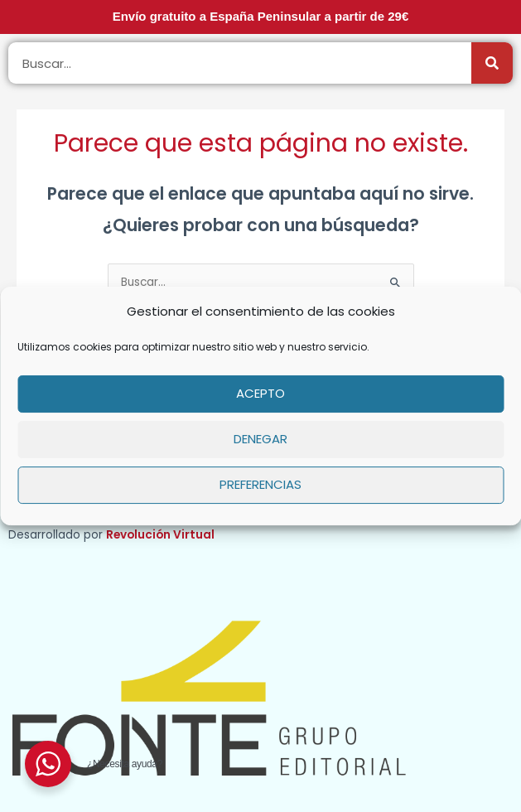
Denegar (260, 439)
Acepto (260, 393)
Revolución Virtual (160, 535)
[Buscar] (492, 63)
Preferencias (260, 484)
